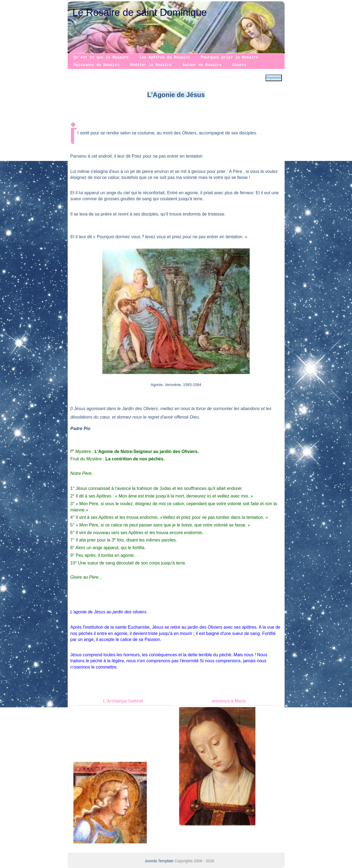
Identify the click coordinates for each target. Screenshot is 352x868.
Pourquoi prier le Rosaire (229, 57)
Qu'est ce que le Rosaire (101, 57)
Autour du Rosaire (202, 65)
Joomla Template (159, 861)
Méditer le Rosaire (151, 65)
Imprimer (274, 78)
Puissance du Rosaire (97, 65)
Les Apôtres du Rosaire (165, 57)
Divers (239, 65)
